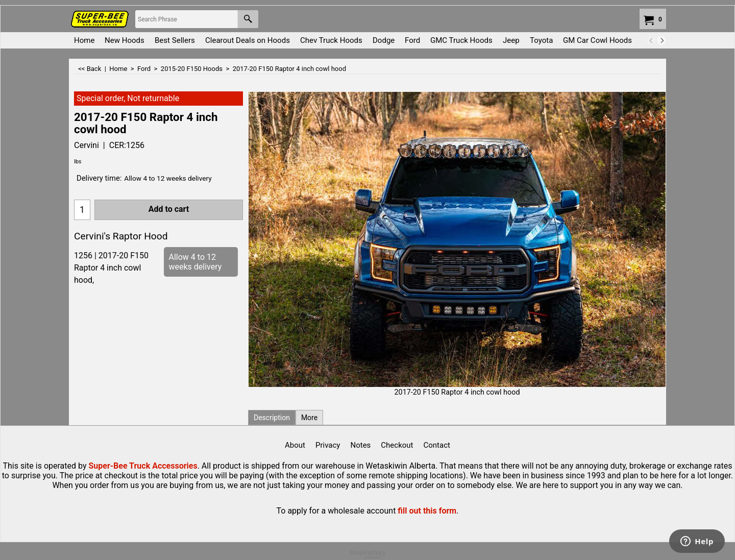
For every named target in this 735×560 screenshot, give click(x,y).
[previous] (651, 40)
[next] (661, 40)
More (309, 418)
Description (272, 418)
